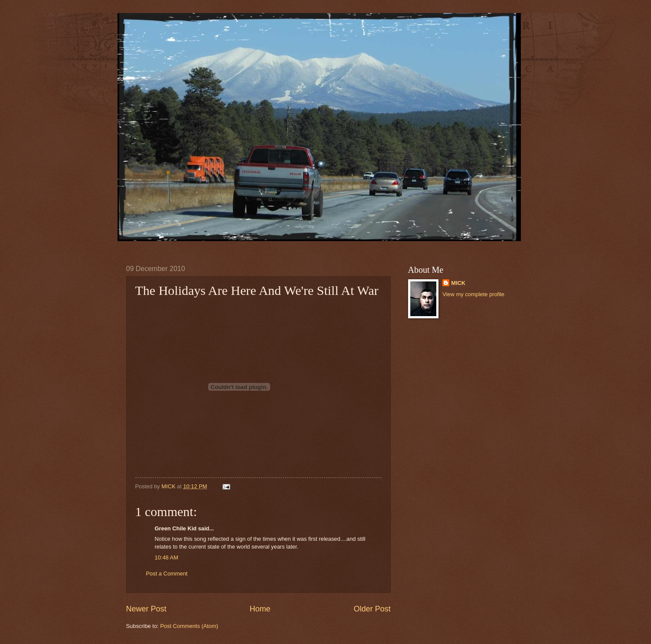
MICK (458, 283)
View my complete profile (473, 294)
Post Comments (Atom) (189, 626)
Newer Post (146, 609)
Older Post (372, 609)
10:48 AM (167, 557)
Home (260, 609)
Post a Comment (167, 574)
